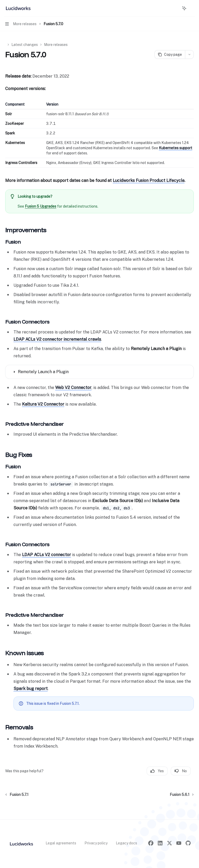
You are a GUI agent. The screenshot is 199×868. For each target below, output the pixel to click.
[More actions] (192, 8)
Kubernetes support (176, 148)
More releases (56, 45)
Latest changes (25, 45)
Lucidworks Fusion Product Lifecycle (149, 180)
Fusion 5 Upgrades (41, 206)
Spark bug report (31, 689)
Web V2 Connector (73, 388)
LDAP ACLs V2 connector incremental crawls (57, 339)
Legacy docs (126, 843)
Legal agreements (61, 843)
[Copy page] (170, 54)
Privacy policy (96, 843)
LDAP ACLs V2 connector (47, 555)
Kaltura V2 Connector (43, 404)
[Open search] (175, 8)
